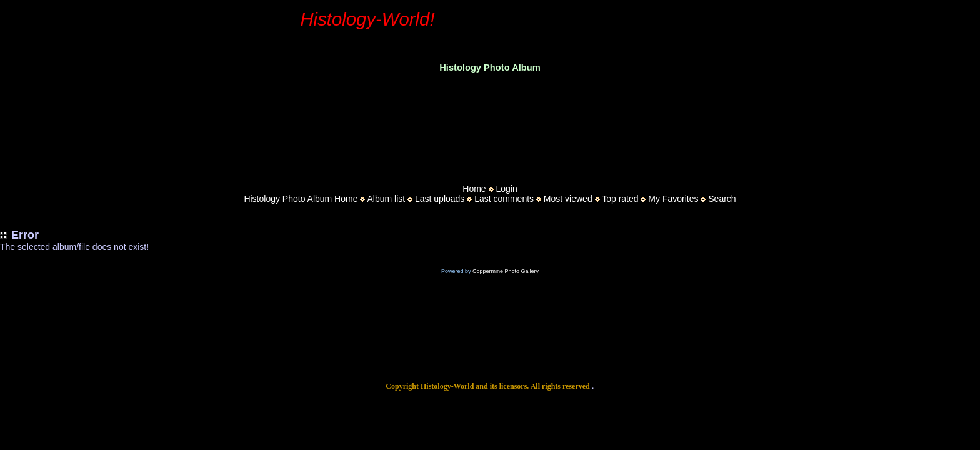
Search (722, 199)
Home (474, 189)
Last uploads (440, 199)
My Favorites (673, 199)
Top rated (620, 199)
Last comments (504, 199)
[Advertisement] (490, 124)
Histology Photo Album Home (301, 199)
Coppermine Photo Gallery (506, 271)
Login (506, 189)
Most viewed (568, 199)
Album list (386, 199)
